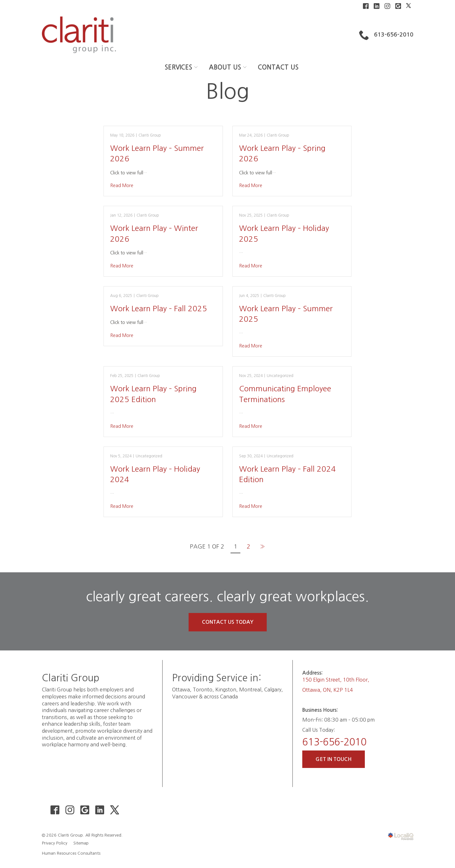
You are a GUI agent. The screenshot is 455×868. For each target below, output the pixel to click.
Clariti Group (150, 135)
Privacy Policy (55, 843)
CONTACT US (278, 67)
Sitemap (81, 843)
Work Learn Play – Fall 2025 (159, 308)
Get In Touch (334, 759)
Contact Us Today (228, 622)
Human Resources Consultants (71, 853)
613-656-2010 (334, 742)
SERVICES (178, 67)
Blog (228, 91)
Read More (122, 185)
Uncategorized (280, 376)
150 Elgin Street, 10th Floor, (336, 680)
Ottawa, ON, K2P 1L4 (328, 690)
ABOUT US (225, 67)
